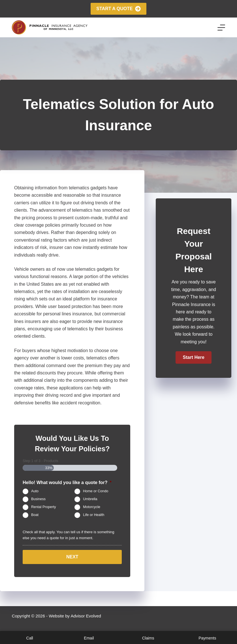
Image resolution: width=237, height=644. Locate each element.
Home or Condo (96, 491)
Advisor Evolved (86, 616)
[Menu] (221, 28)
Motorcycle (92, 507)
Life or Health (94, 515)
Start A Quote (118, 9)
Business (38, 499)
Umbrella (90, 499)
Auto (35, 491)
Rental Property (44, 507)
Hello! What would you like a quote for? (67, 483)
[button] (193, 357)
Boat (35, 515)
